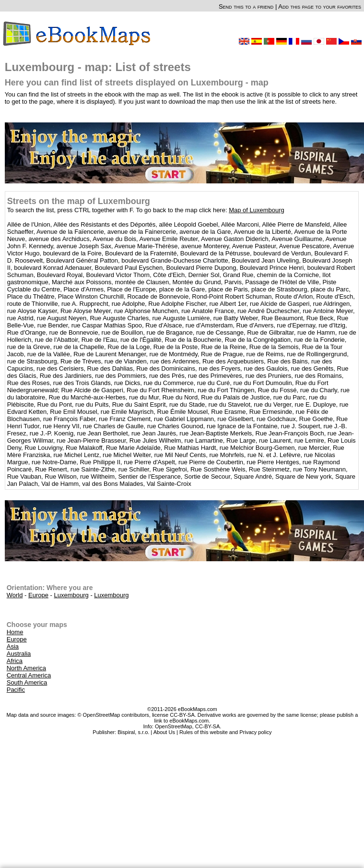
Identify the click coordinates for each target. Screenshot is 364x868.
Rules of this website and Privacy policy (226, 732)
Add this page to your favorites (320, 6)
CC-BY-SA (208, 726)
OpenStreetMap (174, 726)
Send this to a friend (246, 6)
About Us (164, 732)
